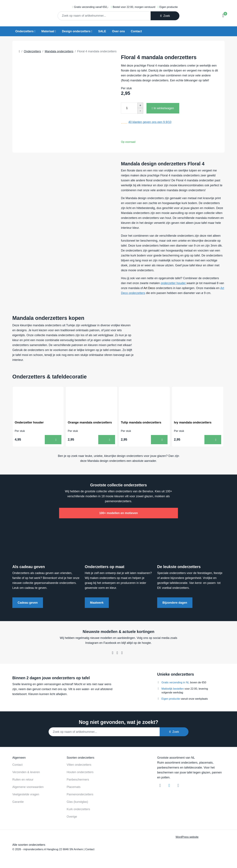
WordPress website (187, 837)
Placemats (74, 787)
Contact (136, 31)
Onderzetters (24, 31)
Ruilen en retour (23, 780)
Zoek (165, 16)
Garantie (18, 802)
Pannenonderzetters (80, 795)
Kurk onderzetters (78, 810)
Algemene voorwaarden (28, 787)
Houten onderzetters (80, 772)
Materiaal (48, 31)
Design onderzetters (76, 31)
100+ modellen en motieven (119, 513)
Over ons (118, 31)
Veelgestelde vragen (26, 795)
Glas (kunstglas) (77, 802)
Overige (72, 817)
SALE (102, 31)
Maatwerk (97, 603)
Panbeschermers (78, 780)
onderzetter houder (174, 283)
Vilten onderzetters (79, 765)
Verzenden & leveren (26, 772)
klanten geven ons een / (150, 122)
